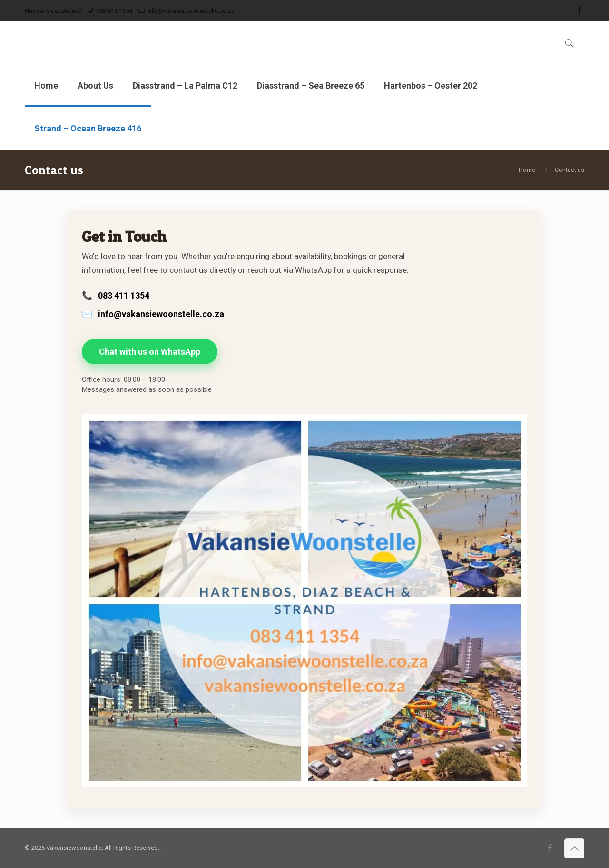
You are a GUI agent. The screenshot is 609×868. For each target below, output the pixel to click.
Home (527, 170)
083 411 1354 (114, 11)
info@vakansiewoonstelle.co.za (191, 11)
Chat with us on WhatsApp (150, 352)
